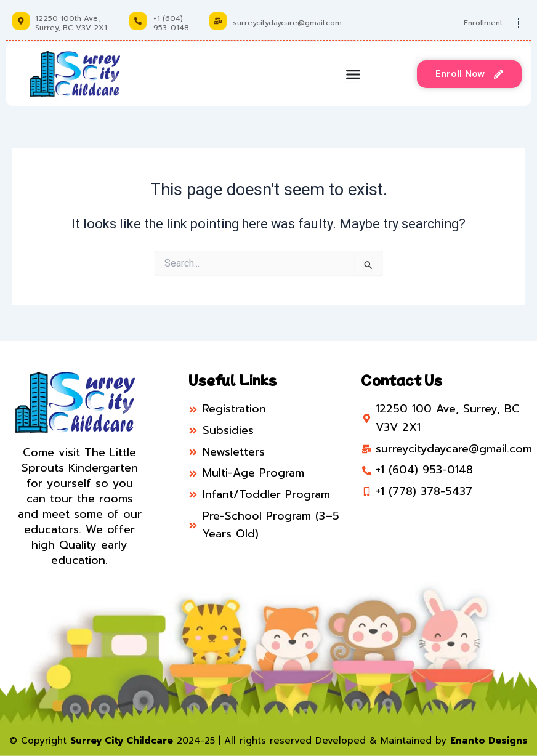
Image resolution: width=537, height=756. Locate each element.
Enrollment (483, 23)
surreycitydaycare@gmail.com (287, 23)
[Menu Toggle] (353, 74)
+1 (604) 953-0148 (171, 23)
